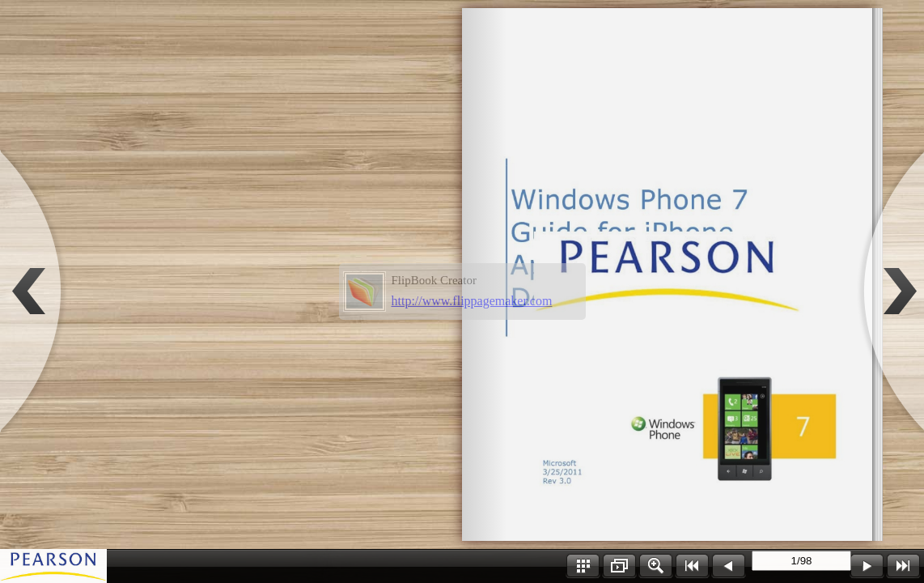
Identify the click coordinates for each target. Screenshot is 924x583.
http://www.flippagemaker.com (472, 301)
